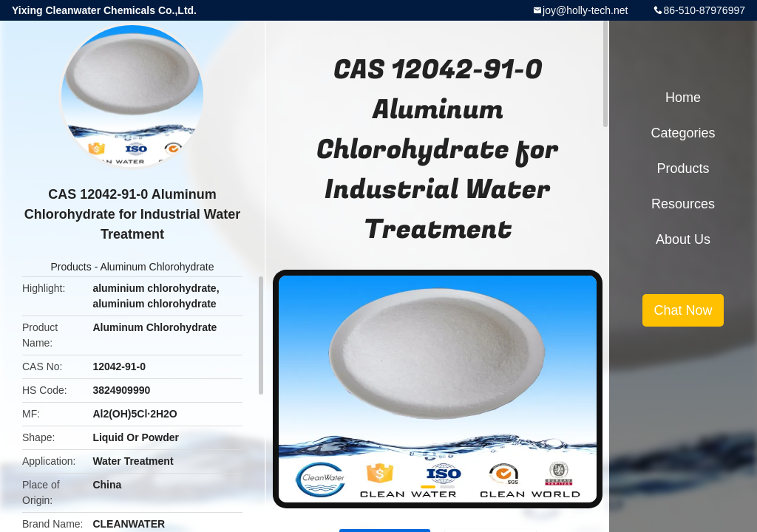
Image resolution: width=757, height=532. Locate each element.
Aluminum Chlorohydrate (157, 267)
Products (71, 267)
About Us (683, 239)
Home (683, 98)
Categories (683, 133)
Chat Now (683, 310)
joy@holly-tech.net (585, 10)
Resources (683, 204)
